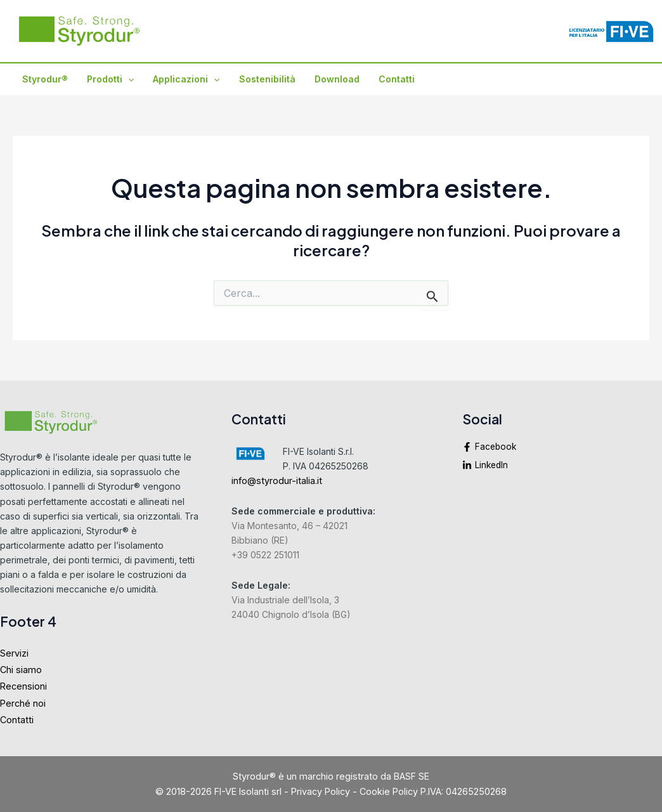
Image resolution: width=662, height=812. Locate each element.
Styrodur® (44, 79)
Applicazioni (183, 79)
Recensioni (23, 686)
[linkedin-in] (562, 466)
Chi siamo (21, 670)
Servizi (14, 653)
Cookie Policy (389, 791)
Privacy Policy (321, 791)
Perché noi (23, 703)
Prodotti (108, 79)
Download (331, 79)
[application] (126, 79)
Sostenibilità (263, 79)
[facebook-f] (562, 450)
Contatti (390, 79)
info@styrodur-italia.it (277, 481)
